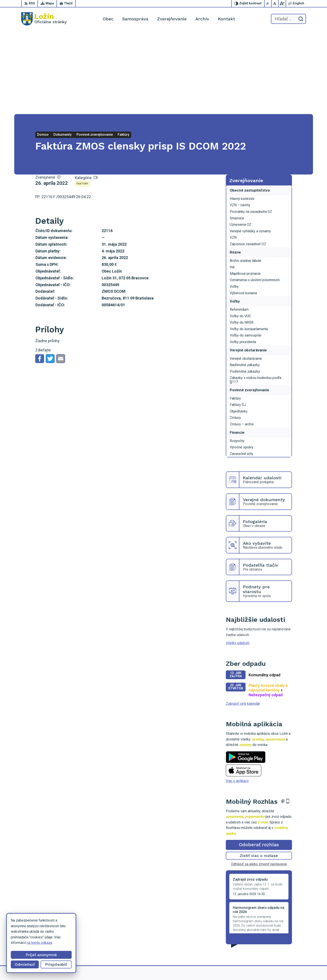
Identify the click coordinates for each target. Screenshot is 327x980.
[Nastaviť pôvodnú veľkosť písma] (275, 4)
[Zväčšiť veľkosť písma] (282, 4)
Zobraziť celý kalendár (243, 620)
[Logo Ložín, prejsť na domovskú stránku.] (44, 19)
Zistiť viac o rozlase (259, 772)
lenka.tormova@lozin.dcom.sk (283, 944)
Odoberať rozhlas (259, 761)
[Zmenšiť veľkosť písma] (268, 4)
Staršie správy (240, 854)
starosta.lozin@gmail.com (280, 948)
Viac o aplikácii (237, 697)
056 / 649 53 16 (273, 939)
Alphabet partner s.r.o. (187, 969)
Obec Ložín (242, 969)
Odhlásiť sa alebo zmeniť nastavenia (259, 780)
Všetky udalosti (238, 560)
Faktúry (82, 100)
